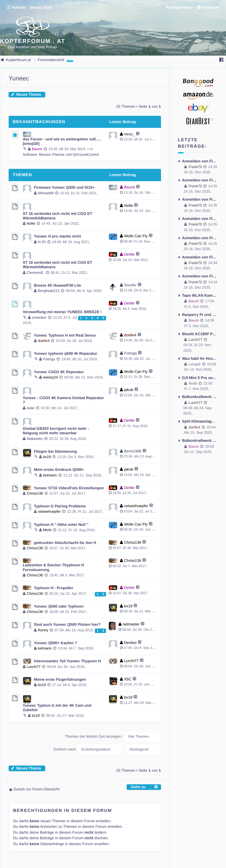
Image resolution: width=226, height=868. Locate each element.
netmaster (131, 624)
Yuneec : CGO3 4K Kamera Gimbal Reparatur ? (63, 400)
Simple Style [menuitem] (41, 7)
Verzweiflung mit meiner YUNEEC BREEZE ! (62, 312)
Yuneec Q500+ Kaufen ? (56, 643)
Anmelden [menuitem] (211, 7)
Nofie (31, 223)
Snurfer (130, 285)
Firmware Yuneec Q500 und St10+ (64, 187)
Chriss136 (35, 493)
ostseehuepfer (49, 511)
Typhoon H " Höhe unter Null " (61, 525)
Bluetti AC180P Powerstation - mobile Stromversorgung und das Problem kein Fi (200, 334)
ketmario (50, 475)
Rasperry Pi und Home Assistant (200, 315)
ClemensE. (36, 273)
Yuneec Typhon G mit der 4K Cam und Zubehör (57, 708)
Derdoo (130, 643)
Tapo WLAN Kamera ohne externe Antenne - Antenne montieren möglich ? (200, 295)
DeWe (129, 254)
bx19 (47, 457)
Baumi (37, 149)
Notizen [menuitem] (16, 7)
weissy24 (50, 377)
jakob (129, 390)
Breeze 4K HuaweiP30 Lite (58, 285)
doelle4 (44, 341)
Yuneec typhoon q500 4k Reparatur (66, 353)
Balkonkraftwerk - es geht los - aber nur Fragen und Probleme (200, 441)
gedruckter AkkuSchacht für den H (65, 543)
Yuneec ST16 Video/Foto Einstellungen (69, 488)
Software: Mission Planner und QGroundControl (61, 154)
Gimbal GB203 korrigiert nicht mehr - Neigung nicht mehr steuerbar (56, 431)
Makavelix (35, 439)
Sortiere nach (87, 749)
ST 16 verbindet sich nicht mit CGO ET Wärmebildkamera (58, 216)
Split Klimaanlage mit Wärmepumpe (200, 421)
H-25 (42, 242)
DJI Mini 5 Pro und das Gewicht (200, 378)
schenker (39, 317)
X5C (128, 679)
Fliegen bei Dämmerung (56, 451)
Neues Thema (28, 94)
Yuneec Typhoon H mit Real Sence (65, 335)
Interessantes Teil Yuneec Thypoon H (68, 661)
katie (31, 408)
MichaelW (46, 193)
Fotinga (49, 359)
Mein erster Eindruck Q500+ (59, 470)
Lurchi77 (34, 667)
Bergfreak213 (49, 291)
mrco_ (129, 134)
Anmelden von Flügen (200, 161)
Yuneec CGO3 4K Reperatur (59, 372)
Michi (47, 530)
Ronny (43, 630)
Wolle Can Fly (136, 236)
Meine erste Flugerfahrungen (60, 679)
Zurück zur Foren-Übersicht (36, 789)
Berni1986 (133, 451)
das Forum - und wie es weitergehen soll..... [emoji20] (62, 141)
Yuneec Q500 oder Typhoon (59, 606)
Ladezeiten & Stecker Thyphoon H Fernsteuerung (54, 567)
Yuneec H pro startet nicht (57, 236)
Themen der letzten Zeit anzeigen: (112, 737)
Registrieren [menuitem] (181, 7)
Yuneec (19, 78)
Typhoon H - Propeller (54, 588)
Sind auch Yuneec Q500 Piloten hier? (67, 624)
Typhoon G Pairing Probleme (60, 506)
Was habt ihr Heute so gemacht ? (200, 359)
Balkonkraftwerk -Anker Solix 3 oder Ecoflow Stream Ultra (200, 397)
